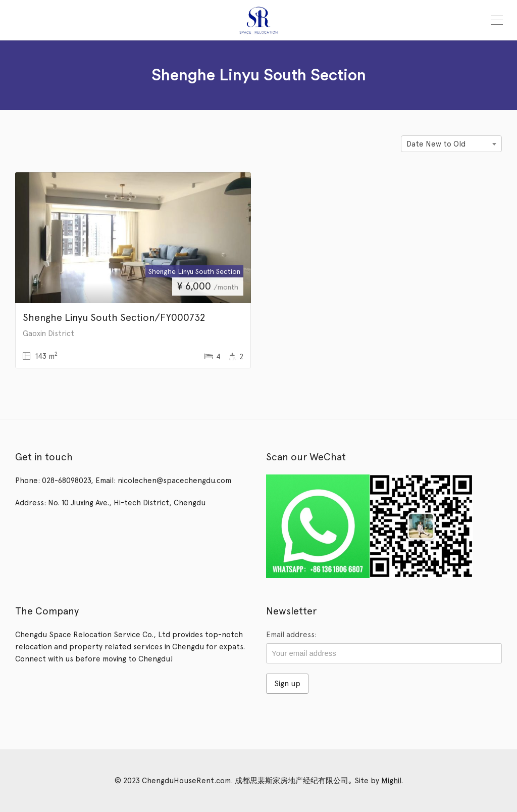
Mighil (391, 781)
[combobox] (451, 144)
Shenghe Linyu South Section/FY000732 (114, 317)
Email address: (291, 635)
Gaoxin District (48, 333)
